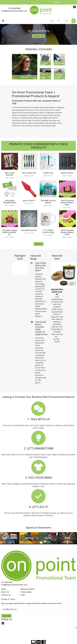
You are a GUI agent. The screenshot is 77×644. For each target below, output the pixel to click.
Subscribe (6, 616)
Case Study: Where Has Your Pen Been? (41, 267)
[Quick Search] (52, 21)
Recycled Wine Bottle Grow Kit (57, 292)
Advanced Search (28, 589)
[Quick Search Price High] (68, 21)
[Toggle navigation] (3, 21)
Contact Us (6, 595)
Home (4, 589)
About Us (5, 592)
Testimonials (26, 592)
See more (39, 244)
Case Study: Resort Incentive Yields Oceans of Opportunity (41, 328)
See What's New (38, 36)
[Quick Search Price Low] (60, 21)
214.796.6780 (14, 8)
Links (23, 595)
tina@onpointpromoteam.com (14, 11)
